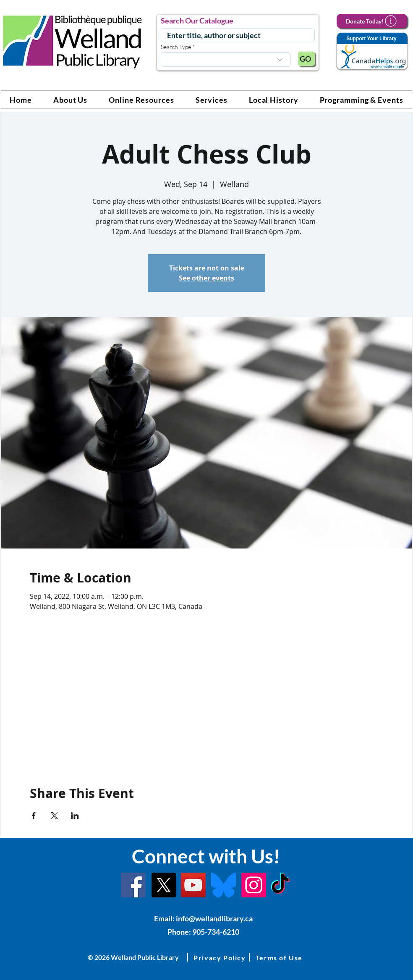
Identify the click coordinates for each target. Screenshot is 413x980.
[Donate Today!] (372, 21)
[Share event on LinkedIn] (75, 816)
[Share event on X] (54, 816)
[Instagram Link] (254, 885)
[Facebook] (133, 885)
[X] (163, 885)
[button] (71, 100)
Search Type (176, 47)
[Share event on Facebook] (34, 816)
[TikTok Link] (280, 885)
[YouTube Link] (193, 885)
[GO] (306, 59)
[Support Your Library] (372, 51)
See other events (206, 278)
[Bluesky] (223, 885)
